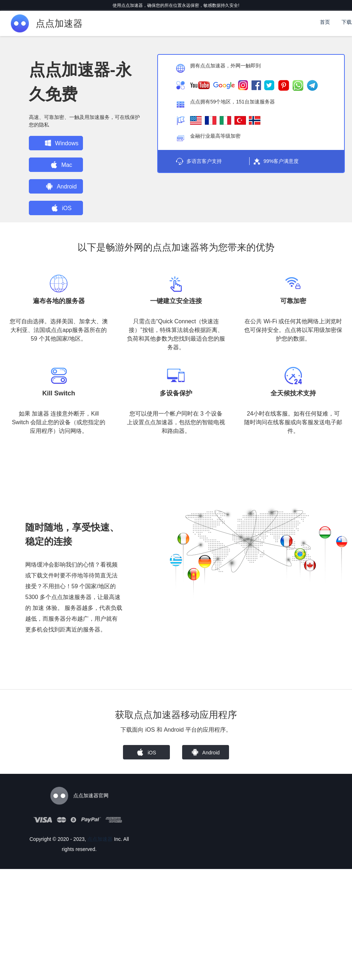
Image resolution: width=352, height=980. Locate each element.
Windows (59, 143)
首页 (325, 22)
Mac (59, 165)
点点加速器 (100, 839)
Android (59, 186)
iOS (59, 208)
